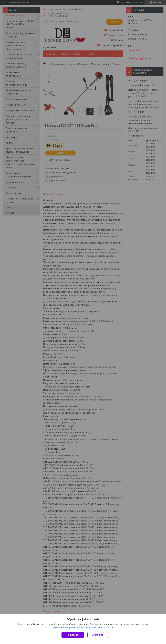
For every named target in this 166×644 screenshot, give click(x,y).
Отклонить (98, 635)
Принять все (73, 635)
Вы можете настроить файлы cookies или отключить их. (82, 627)
